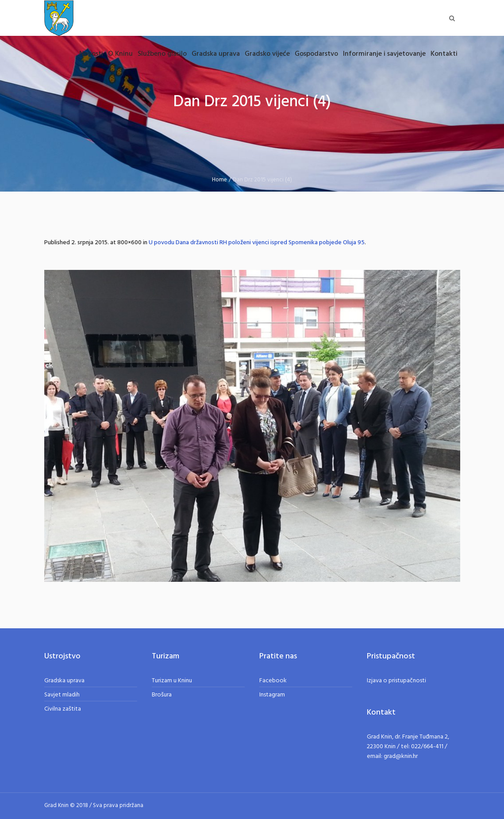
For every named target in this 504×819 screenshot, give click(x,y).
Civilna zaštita (63, 709)
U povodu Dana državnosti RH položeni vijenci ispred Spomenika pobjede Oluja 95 (257, 243)
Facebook (273, 681)
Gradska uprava (64, 681)
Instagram (272, 695)
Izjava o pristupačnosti (396, 681)
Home (219, 180)
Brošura (162, 695)
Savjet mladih (62, 695)
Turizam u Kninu (172, 681)
